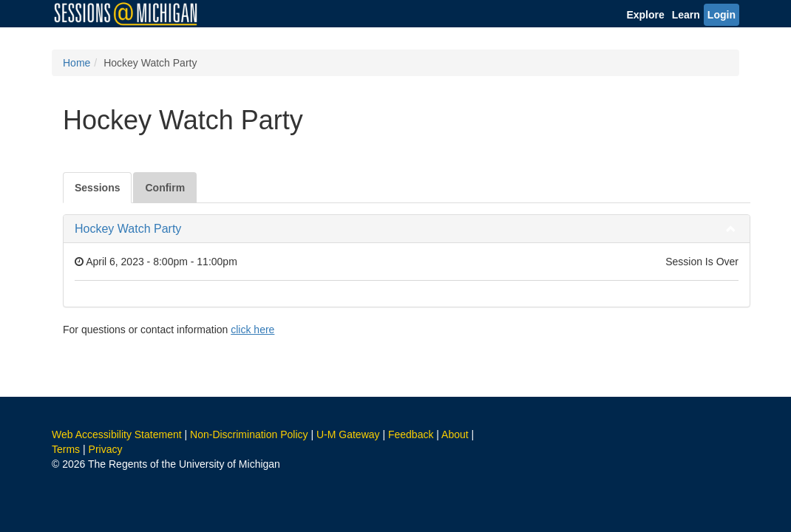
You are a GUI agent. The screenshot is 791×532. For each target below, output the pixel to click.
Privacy (106, 449)
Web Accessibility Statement (117, 434)
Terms (66, 449)
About (455, 434)
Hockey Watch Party (128, 229)
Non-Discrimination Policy (249, 434)
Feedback (411, 434)
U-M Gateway (348, 434)
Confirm (165, 188)
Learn (686, 15)
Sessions (97, 188)
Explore (645, 15)
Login (722, 15)
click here (252, 330)
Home (77, 63)
